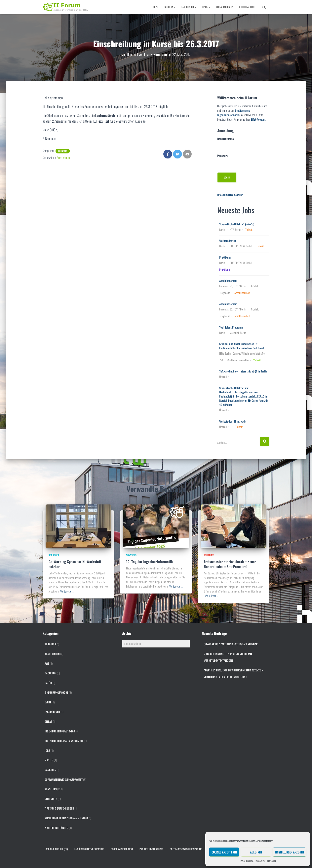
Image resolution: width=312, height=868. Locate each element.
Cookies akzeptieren (224, 852)
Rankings (50, 770)
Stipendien (51, 799)
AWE (47, 663)
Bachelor (50, 673)
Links (206, 7)
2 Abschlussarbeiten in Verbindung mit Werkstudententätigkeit (228, 657)
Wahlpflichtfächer (56, 828)
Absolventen (52, 654)
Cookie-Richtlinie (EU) (57, 849)
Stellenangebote (247, 7)
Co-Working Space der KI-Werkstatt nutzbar (75, 564)
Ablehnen (256, 852)
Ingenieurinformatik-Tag (60, 731)
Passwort (222, 156)
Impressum (260, 861)
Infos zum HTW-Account (230, 195)
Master (49, 760)
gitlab (48, 721)
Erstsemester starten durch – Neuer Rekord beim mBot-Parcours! (230, 564)
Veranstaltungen (225, 7)
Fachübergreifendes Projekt (89, 849)
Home (156, 7)
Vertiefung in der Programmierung (66, 818)
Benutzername (226, 139)
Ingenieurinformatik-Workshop (64, 741)
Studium (170, 7)
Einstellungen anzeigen (289, 852)
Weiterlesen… (67, 591)
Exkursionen (52, 712)
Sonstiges (63, 151)
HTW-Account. (259, 119)
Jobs (47, 750)
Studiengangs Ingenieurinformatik (234, 113)
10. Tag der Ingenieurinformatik (150, 562)
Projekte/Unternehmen (151, 849)
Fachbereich (189, 7)
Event (48, 702)
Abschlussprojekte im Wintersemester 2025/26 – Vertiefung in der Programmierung (233, 674)
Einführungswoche (56, 692)
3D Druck (50, 644)
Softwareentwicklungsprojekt (64, 779)
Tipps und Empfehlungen (59, 808)
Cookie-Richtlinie (247, 861)
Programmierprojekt (122, 849)
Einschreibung (64, 158)
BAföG (48, 683)
